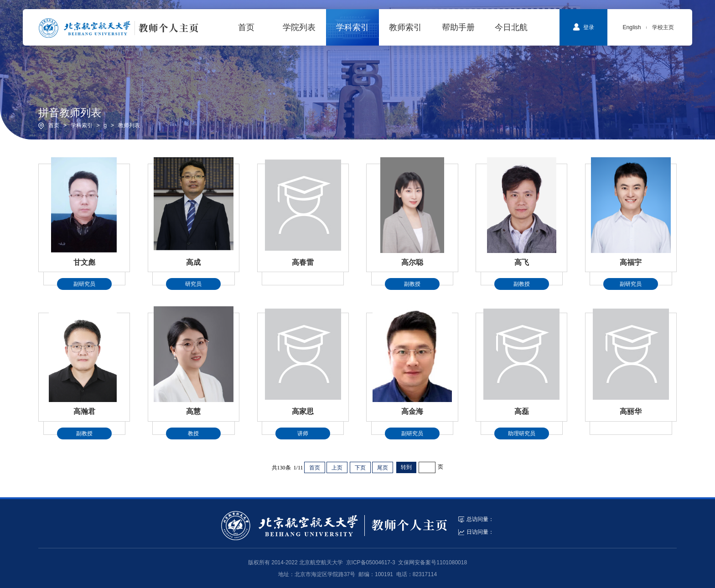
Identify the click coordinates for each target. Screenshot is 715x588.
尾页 (383, 468)
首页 (54, 125)
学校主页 (663, 27)
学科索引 (82, 125)
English (632, 27)
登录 (583, 27)
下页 (360, 468)
